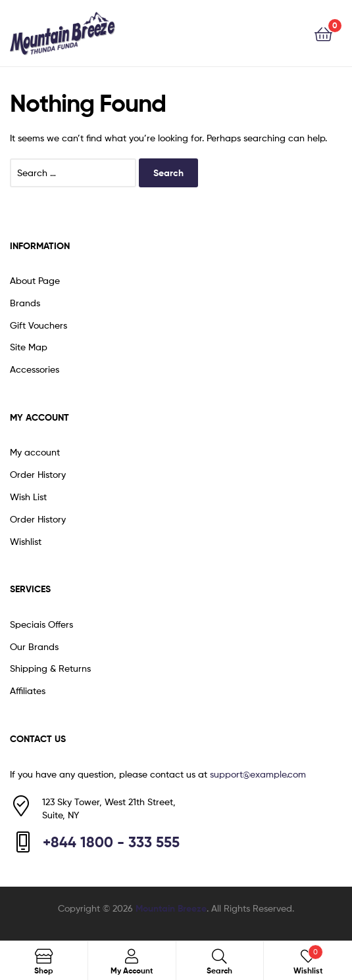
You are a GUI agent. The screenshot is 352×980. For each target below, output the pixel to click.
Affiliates (28, 690)
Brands (25, 303)
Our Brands (34, 646)
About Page (35, 280)
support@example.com (258, 774)
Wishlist (26, 541)
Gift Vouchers (38, 325)
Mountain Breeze (171, 908)
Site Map (29, 347)
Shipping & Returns (50, 668)
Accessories (35, 369)
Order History (38, 474)
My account (35, 452)
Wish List (28, 497)
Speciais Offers (41, 624)
